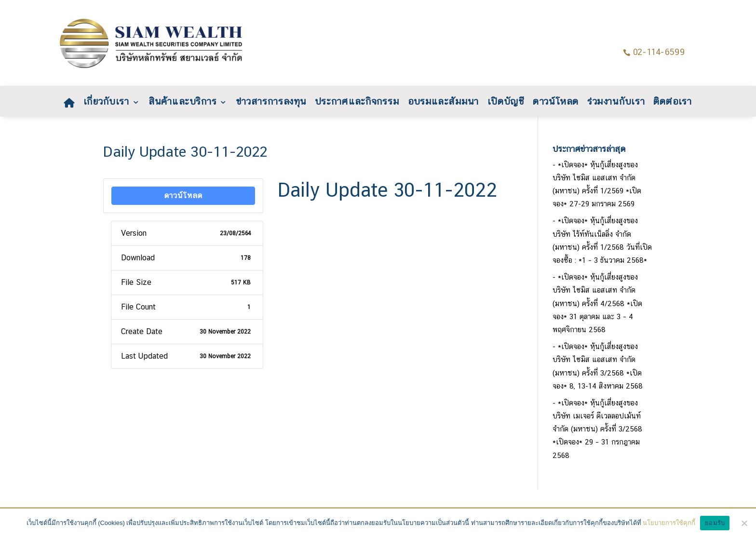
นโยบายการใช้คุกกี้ (669, 523)
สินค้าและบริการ (183, 102)
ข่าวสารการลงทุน (271, 102)
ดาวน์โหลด (556, 102)
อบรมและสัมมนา (443, 102)
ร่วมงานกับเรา (616, 102)
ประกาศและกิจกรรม (358, 102)
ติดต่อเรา (673, 102)
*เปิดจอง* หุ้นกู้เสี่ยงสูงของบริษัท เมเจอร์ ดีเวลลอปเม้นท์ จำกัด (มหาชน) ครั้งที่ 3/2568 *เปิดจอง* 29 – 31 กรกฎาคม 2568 (597, 429)
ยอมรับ (715, 523)
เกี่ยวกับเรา (107, 102)
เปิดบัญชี (506, 102)
